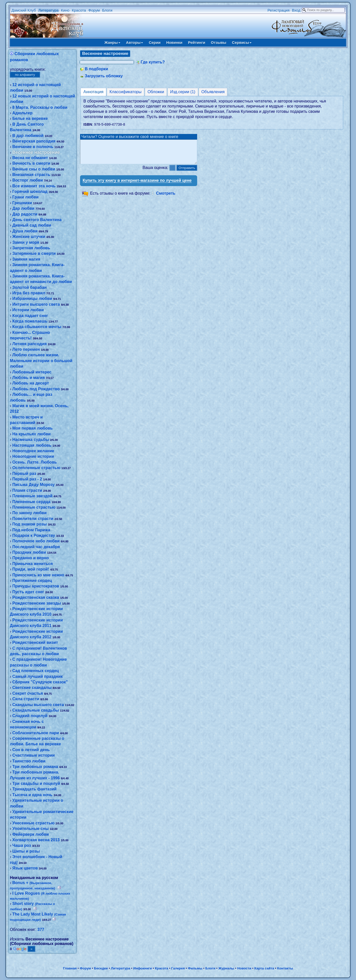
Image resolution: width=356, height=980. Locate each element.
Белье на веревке (30, 118)
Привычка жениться (33, 564)
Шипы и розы (26, 851)
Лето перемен (26, 349)
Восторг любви (28, 180)
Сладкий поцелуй (30, 716)
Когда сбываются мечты (37, 327)
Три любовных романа (35, 767)
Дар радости (25, 214)
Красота (79, 10)
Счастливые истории (33, 755)
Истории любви (28, 310)
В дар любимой (28, 136)
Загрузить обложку (104, 76)
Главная (70, 968)
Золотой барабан (29, 287)
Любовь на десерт (31, 383)
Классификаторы (126, 92)
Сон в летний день (31, 750)
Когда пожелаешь (30, 321)
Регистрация (278, 10)
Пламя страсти (27, 490)
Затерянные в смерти (34, 253)
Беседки (101, 968)
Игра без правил (29, 293)
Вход (296, 10)
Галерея (178, 968)
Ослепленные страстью (36, 468)
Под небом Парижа (31, 530)
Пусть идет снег (28, 592)
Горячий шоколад (30, 191)
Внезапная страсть (31, 175)
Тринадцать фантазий (34, 789)
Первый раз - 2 (27, 479)
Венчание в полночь (33, 147)
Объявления (213, 92)
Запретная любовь (31, 248)
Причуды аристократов (36, 586)
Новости (244, 968)
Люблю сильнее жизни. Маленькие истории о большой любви (41, 361)
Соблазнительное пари (36, 733)
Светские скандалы (32, 688)
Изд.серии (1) (183, 92)
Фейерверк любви (31, 834)
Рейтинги (197, 42)
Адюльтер (22, 113)
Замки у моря (26, 242)
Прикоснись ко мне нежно (38, 575)
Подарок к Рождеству (34, 535)
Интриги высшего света (36, 304)
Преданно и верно (31, 558)
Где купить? (153, 62)
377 (41, 930)
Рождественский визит (35, 642)
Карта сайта (264, 968)
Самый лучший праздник (38, 676)
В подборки (97, 69)
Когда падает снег (30, 316)
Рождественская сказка (36, 597)
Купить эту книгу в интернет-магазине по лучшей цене (137, 185)
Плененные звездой (32, 496)
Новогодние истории (33, 456)
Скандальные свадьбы (36, 710)
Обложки (156, 92)
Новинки (174, 42)
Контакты (285, 968)
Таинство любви (29, 761)
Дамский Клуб (24, 10)
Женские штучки (29, 237)
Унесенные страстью (33, 823)
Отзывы (219, 42)
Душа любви (25, 231)
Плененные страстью (34, 507)
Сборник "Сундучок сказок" (40, 682)
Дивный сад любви (32, 225)
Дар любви (23, 208)
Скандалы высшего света (38, 705)
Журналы (226, 968)
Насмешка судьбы (31, 440)
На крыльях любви (31, 434)
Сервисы (242, 42)
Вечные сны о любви (34, 169)
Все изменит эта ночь (34, 186)
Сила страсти (26, 699)
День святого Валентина (37, 220)
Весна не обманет (30, 158)
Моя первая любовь (32, 428)
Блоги (107, 10)
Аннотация (93, 92)
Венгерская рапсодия (34, 141)
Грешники (22, 203)
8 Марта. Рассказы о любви (40, 107)
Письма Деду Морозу (33, 485)
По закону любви (29, 513)
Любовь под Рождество (36, 389)
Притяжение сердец (32, 581)
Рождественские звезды (37, 603)
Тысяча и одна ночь (32, 795)
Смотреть (166, 198)
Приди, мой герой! (31, 569)
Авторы (134, 42)
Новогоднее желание (33, 451)
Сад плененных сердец (36, 671)
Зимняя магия (26, 259)
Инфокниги (143, 968)
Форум (94, 10)
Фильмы (195, 968)
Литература (48, 10)
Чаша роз (22, 845)
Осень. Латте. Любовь (35, 462)
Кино (65, 10)
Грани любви (25, 197)
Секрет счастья (28, 693)
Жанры (112, 42)
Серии (155, 42)
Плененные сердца (31, 502)
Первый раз (24, 474)
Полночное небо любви (36, 541)
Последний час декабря (36, 547)
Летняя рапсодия (30, 344)
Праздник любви (29, 552)
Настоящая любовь (32, 445)
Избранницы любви (32, 299)
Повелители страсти (33, 519)
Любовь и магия (29, 378)
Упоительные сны (30, 829)
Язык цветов (25, 868)
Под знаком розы (30, 524)
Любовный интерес (32, 372)
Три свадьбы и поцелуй (36, 783)
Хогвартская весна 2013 (36, 840)
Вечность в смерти (31, 163)
